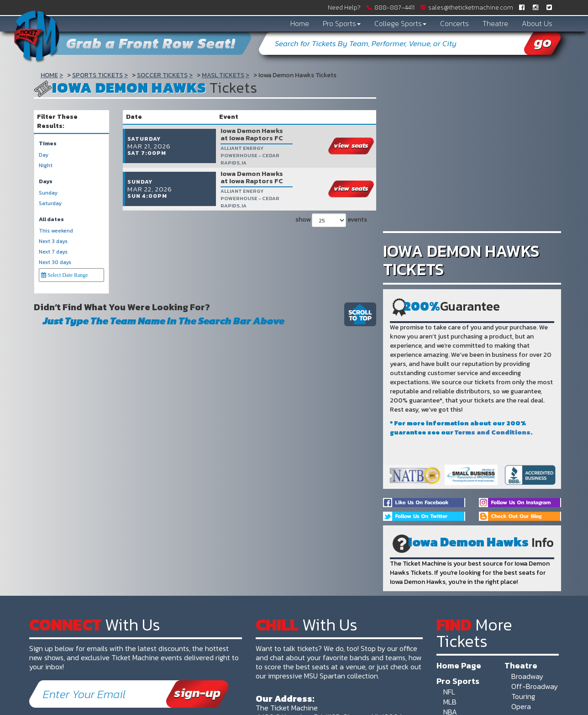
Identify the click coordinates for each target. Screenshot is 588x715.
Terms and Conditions (493, 432)
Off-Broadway (535, 686)
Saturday (50, 204)
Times (48, 144)
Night (46, 166)
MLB (450, 702)
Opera (521, 706)
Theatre (495, 23)
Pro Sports (342, 23)
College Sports (400, 23)
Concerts (454, 23)
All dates (51, 220)
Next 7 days (53, 252)
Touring (523, 696)
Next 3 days (53, 241)
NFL (449, 692)
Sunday (48, 193)
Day (44, 155)
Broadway (527, 676)
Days (46, 182)
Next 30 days (55, 262)
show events (331, 204)
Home (300, 23)
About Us (537, 23)
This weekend (56, 231)
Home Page (459, 665)
